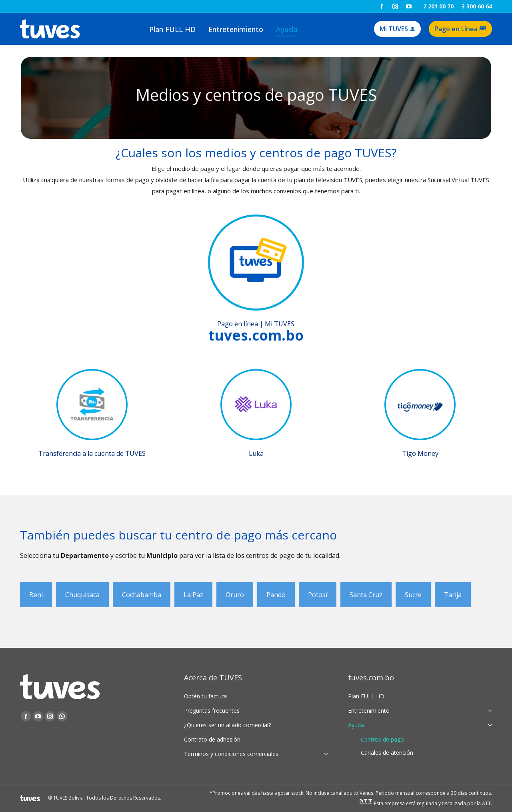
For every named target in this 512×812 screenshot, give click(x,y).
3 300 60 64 (477, 6)
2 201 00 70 (438, 6)
